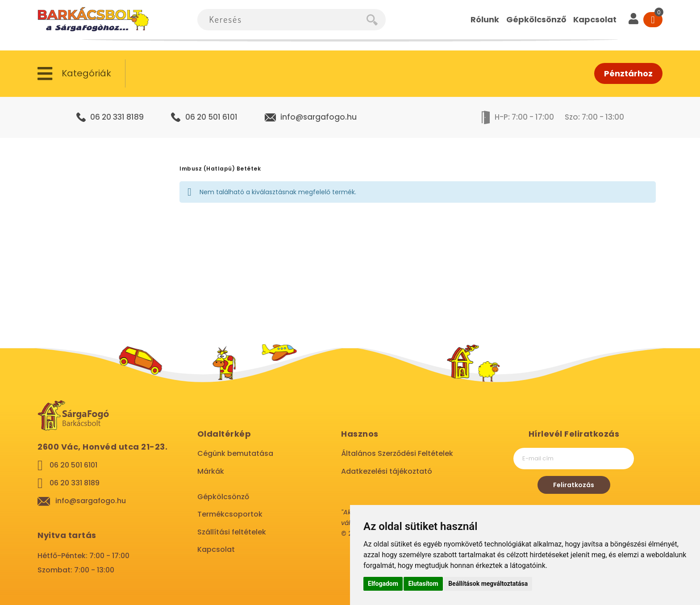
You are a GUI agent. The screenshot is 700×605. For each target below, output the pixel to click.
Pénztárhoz (628, 73)
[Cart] (653, 20)
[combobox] (282, 20)
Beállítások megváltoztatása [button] (488, 584)
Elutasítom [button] (423, 584)
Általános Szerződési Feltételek (397, 453)
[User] (633, 20)
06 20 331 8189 (117, 117)
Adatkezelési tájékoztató (387, 471)
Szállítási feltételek (232, 532)
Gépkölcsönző (223, 497)
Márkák (211, 471)
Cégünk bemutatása (235, 453)
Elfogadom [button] (383, 584)
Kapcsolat (216, 549)
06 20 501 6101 (211, 117)
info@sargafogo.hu (319, 117)
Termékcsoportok (230, 514)
